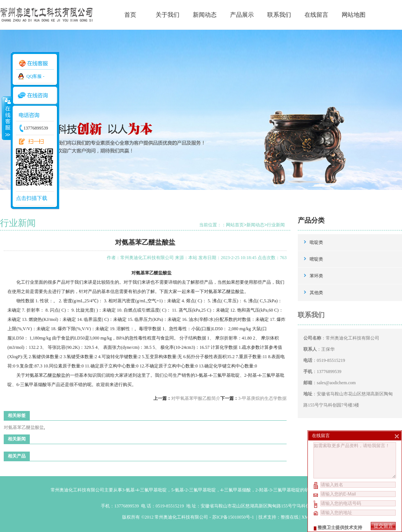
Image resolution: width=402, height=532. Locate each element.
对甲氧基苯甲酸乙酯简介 (196, 398)
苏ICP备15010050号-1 (234, 517)
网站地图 (354, 15)
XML (306, 517)
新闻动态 (205, 15)
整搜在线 (290, 517)
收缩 (6, 118)
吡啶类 (316, 242)
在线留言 (316, 15)
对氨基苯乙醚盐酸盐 (24, 427)
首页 (130, 15)
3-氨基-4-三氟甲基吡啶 (144, 490)
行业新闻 (276, 225)
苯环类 (316, 276)
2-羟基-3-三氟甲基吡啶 (278, 490)
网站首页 (235, 225)
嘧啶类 (316, 259)
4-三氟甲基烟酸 (236, 490)
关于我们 (167, 15)
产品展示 (242, 15)
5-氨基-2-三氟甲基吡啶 (194, 490)
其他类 (316, 293)
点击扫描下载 (32, 198)
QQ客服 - (35, 76)
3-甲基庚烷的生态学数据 (262, 398)
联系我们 (279, 15)
